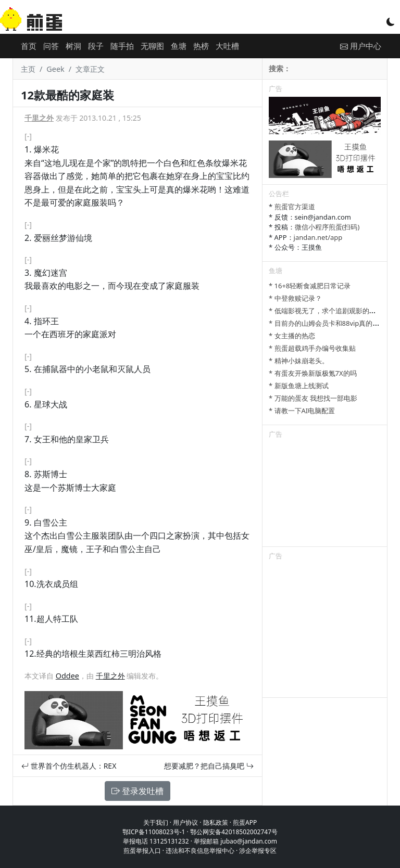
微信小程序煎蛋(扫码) (327, 227)
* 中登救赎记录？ (295, 298)
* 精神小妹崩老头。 (299, 361)
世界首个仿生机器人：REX (69, 766)
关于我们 (156, 822)
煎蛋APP (245, 822)
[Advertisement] (325, 494)
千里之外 (39, 118)
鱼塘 (179, 46)
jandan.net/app (318, 237)
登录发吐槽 (137, 791)
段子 (96, 46)
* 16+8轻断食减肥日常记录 (310, 286)
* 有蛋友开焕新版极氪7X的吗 (313, 373)
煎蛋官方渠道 (295, 207)
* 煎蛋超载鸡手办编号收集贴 (312, 348)
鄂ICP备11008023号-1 (154, 832)
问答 (51, 46)
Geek (55, 69)
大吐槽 (227, 46)
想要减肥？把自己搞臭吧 (209, 766)
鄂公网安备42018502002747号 (234, 832)
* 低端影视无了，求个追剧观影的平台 (326, 311)
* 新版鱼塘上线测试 (299, 386)
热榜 (201, 46)
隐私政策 (216, 822)
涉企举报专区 (258, 851)
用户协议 (185, 822)
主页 (28, 69)
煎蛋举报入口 (142, 851)
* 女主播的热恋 (292, 336)
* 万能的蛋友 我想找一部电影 (313, 398)
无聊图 (152, 46)
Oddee (67, 676)
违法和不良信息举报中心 (200, 851)
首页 (29, 46)
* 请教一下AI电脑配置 (302, 411)
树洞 (73, 46)
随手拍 (122, 46)
